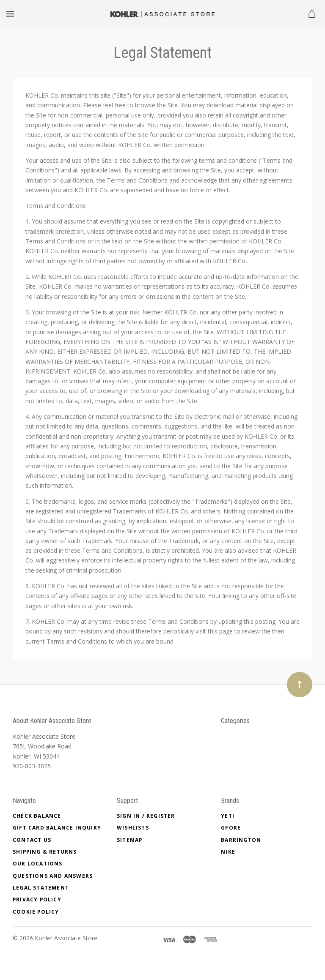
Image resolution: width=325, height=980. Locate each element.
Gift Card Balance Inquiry (57, 828)
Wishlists (133, 828)
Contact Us (32, 840)
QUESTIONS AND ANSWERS (53, 876)
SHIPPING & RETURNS (45, 852)
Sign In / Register (146, 816)
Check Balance (37, 816)
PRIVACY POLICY (37, 899)
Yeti (228, 816)
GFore (231, 828)
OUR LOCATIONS (38, 864)
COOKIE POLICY (36, 912)
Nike (228, 852)
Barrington (241, 840)
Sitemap (129, 840)
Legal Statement (41, 888)
